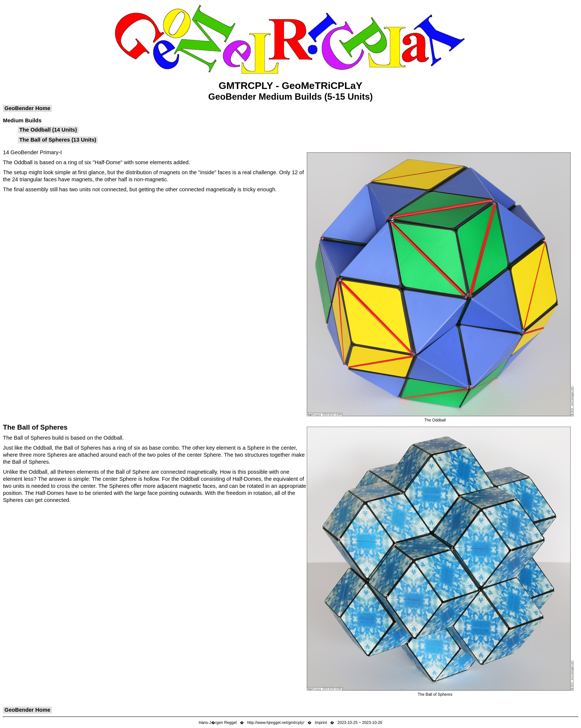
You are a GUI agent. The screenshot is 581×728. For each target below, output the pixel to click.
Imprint (321, 722)
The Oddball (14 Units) (48, 130)
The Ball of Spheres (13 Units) (58, 140)
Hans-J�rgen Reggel (218, 722)
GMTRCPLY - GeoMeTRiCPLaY (290, 86)
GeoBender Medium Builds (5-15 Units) (290, 97)
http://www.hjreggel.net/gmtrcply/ (276, 722)
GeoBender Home (27, 108)
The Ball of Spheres (35, 427)
